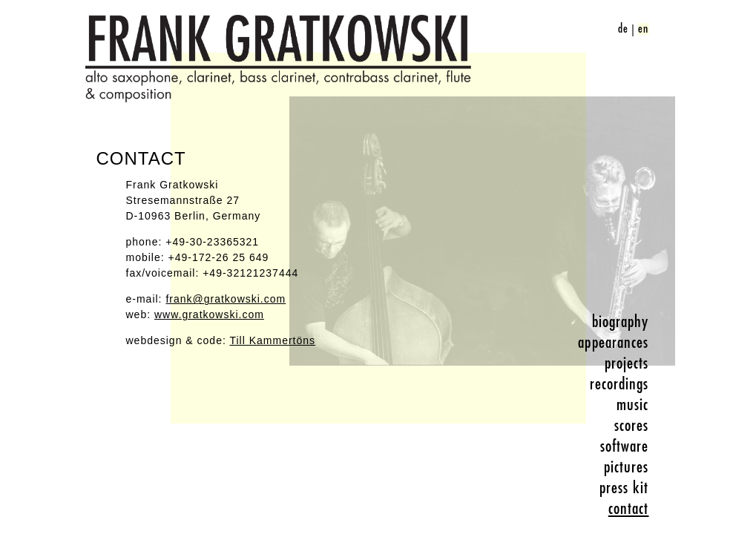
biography (621, 322)
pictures (627, 467)
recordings (619, 384)
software (625, 446)
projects (627, 363)
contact (629, 509)
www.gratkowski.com (209, 314)
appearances (613, 343)
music (633, 405)
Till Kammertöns (272, 340)
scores (632, 426)
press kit (624, 488)
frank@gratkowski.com (226, 299)
